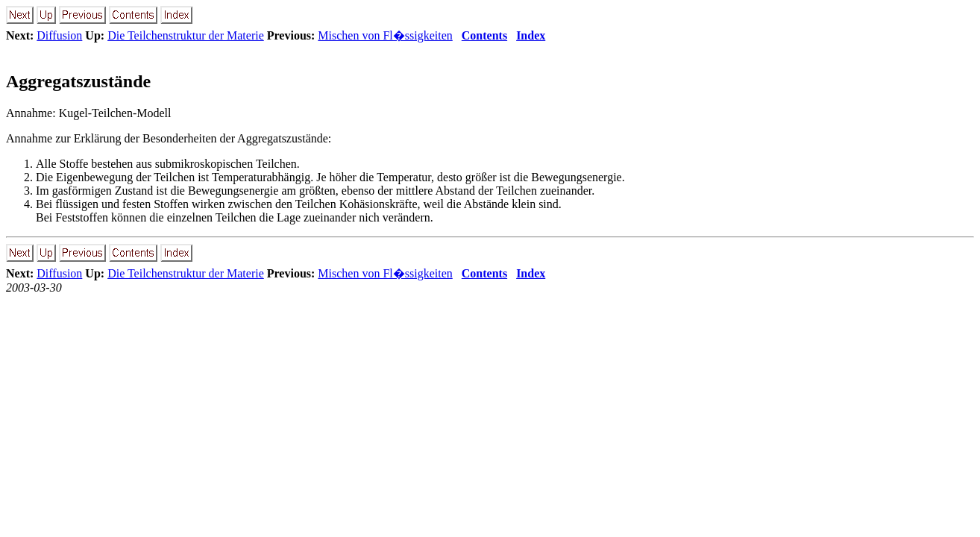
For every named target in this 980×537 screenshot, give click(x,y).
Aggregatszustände (78, 81)
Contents (484, 35)
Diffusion (59, 35)
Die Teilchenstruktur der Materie (186, 35)
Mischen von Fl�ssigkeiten (385, 35)
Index (531, 35)
